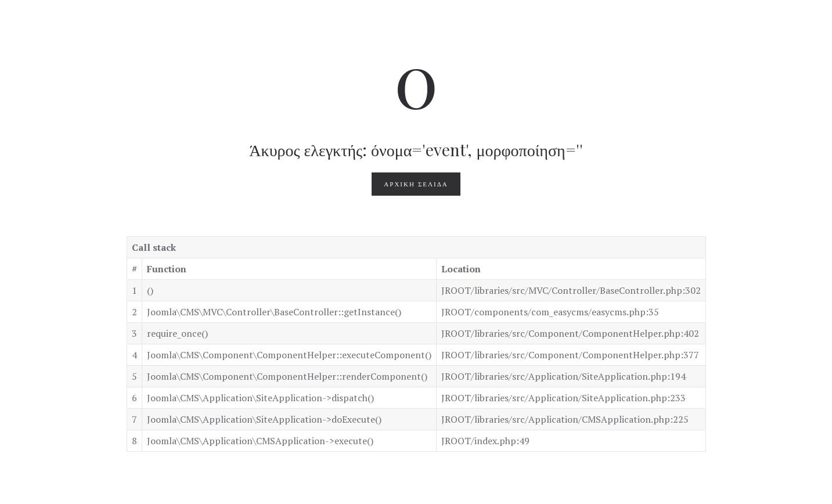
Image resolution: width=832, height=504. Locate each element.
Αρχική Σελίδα (416, 184)
